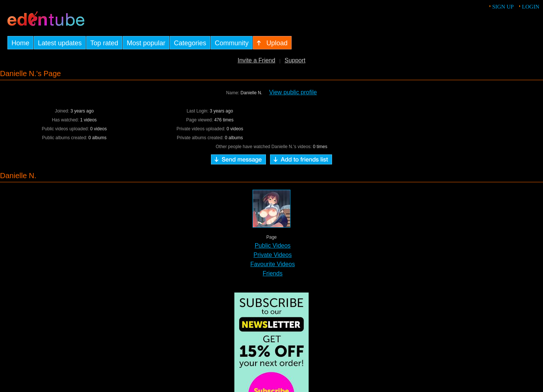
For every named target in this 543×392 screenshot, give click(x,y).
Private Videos (273, 255)
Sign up (503, 7)
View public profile (293, 92)
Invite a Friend (256, 60)
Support (295, 60)
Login (531, 7)
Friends (272, 273)
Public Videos (273, 246)
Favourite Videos (273, 264)
